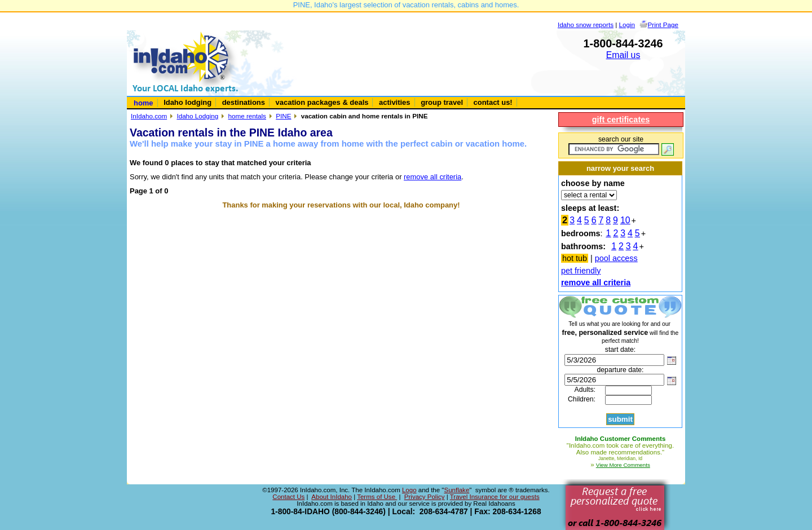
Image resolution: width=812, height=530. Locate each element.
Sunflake (456, 490)
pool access (616, 258)
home (144, 103)
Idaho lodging (187, 102)
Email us (623, 55)
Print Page (663, 25)
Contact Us (288, 497)
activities (394, 102)
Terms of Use (377, 497)
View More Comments (623, 465)
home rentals (247, 116)
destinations (244, 102)
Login (627, 25)
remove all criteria (433, 177)
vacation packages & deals (322, 102)
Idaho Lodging (197, 116)
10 (625, 220)
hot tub (575, 258)
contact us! (493, 102)
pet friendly (581, 271)
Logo (409, 490)
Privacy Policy (425, 497)
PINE (283, 116)
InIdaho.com (149, 116)
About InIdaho (332, 497)
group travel (442, 102)
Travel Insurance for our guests (495, 497)
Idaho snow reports (586, 25)
